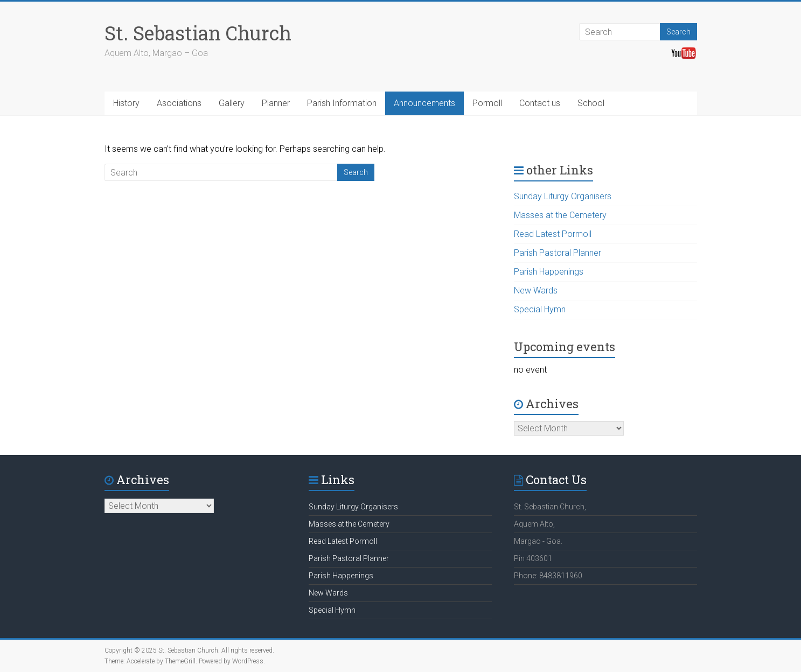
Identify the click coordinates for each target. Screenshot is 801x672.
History (126, 103)
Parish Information (342, 103)
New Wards (536, 290)
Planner (276, 103)
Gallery (232, 103)
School (591, 103)
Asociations (179, 103)
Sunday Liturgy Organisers (563, 196)
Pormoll (487, 103)
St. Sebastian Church (198, 33)
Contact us (540, 103)
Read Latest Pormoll (553, 234)
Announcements (424, 103)
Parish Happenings (549, 272)
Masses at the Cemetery (560, 215)
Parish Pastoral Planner (558, 253)
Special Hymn (540, 309)
